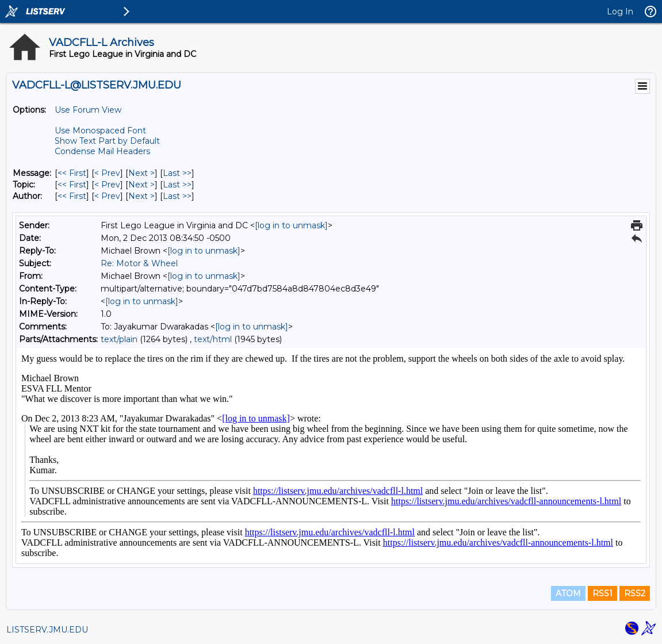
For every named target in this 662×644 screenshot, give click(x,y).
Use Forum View (88, 110)
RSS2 (635, 593)
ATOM (568, 593)
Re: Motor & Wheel (139, 263)
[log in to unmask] (291, 225)
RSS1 (602, 593)
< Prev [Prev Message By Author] (107, 196)
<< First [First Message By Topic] (72, 185)
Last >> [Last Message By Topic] (177, 185)
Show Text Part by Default (107, 141)
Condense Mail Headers (102, 151)
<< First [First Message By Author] (72, 196)
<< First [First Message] (72, 173)
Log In (620, 11)
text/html (213, 339)
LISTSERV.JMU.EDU (47, 630)
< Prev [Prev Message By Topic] (107, 185)
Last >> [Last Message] (177, 173)
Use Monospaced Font (100, 131)
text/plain (119, 339)
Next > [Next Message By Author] (141, 196)
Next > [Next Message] (141, 173)
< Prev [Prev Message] (107, 173)
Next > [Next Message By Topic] (141, 185)
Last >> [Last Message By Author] (177, 196)
